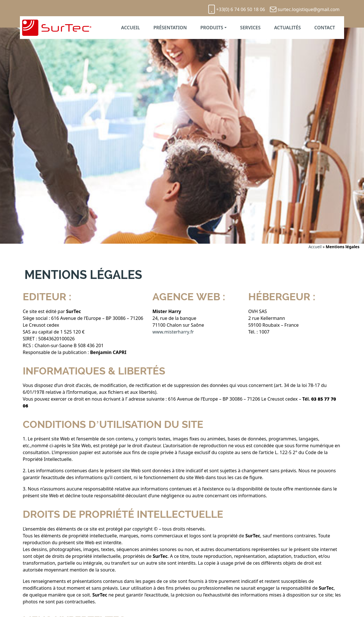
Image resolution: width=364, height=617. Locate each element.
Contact (325, 28)
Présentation (170, 28)
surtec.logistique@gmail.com (309, 9)
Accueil (131, 28)
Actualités (288, 28)
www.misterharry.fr (173, 332)
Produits (212, 28)
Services (250, 28)
